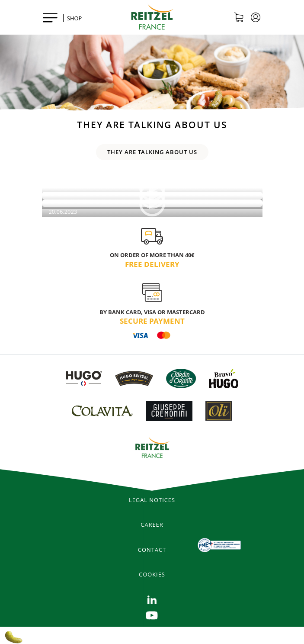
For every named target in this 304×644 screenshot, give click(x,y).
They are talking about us (152, 152)
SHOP (74, 18)
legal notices (152, 500)
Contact (152, 550)
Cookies (152, 574)
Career (152, 525)
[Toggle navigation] (50, 17)
